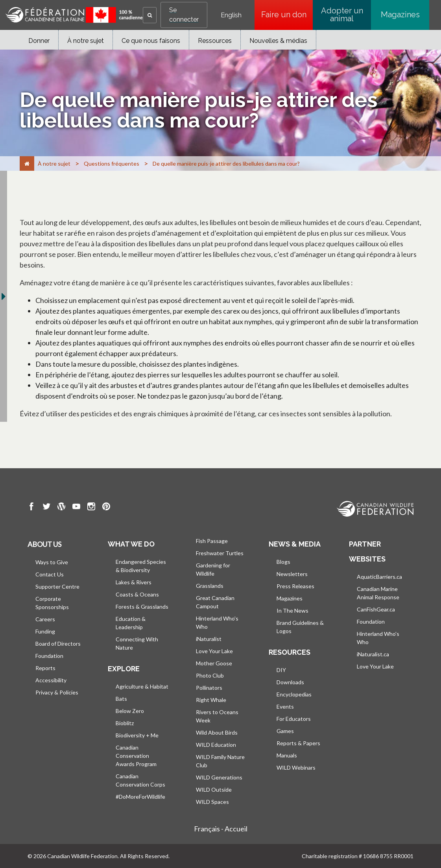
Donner (39, 41)
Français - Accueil (221, 829)
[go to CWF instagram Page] (91, 508)
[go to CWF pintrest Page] (106, 508)
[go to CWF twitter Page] (46, 508)
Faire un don (287, 15)
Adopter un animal (342, 15)
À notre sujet (86, 41)
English (231, 15)
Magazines (400, 15)
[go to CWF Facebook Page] (31, 508)
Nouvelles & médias (278, 41)
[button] (150, 15)
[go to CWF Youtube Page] (76, 508)
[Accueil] (27, 163)
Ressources (215, 41)
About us (44, 544)
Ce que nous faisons (151, 41)
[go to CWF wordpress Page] (61, 508)
